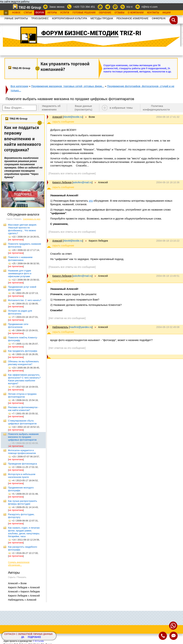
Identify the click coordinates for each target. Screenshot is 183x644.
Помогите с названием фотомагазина (20, 259)
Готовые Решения (84, 13)
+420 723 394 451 (84, 7)
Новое (16, 13)
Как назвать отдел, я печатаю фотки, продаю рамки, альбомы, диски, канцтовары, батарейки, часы (24, 532)
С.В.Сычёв (38, 641)
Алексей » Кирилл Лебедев (24, 592)
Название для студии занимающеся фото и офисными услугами (20, 273)
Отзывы (119, 13)
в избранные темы (121, 108)
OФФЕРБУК (159, 18)
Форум (40, 13)
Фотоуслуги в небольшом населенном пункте (22, 476)
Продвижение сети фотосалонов (18, 326)
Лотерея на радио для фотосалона (20, 312)
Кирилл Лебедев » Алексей (24, 587)
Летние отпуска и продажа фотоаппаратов (22, 395)
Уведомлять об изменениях (51, 108)
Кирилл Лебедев (62, 182)
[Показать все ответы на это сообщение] (72, 173)
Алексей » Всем (17, 583)
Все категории (19, 86)
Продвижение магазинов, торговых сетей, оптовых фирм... (68, 86)
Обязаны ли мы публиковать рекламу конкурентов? (24, 363)
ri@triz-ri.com (149, 7)
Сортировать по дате (32, 219)
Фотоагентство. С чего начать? (25, 300)
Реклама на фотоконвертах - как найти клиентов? (24, 409)
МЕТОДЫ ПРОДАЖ (102, 18)
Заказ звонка (57, 7)
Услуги (65, 13)
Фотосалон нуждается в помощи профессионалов (22, 452)
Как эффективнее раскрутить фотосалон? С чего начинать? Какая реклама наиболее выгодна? (24, 379)
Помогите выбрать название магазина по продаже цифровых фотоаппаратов (23, 437)
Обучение (105, 13)
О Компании (136, 13)
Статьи (28, 13)
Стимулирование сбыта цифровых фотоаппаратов (22, 422)
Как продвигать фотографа (23, 351)
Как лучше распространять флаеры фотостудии (23, 502)
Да (23, 637)
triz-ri (129, 7)
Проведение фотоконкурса (23, 464)
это (91, 201)
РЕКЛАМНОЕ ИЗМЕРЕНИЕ (133, 18)
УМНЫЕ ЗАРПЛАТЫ (16, 18)
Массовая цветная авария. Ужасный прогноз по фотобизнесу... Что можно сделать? (23, 229)
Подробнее (34, 637)
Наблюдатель (60, 327)
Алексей (57, 117)
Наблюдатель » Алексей (22, 600)
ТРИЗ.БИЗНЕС (40, 18)
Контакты (153, 13)
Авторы (52, 13)
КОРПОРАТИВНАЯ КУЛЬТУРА (70, 18)
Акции (167, 13)
